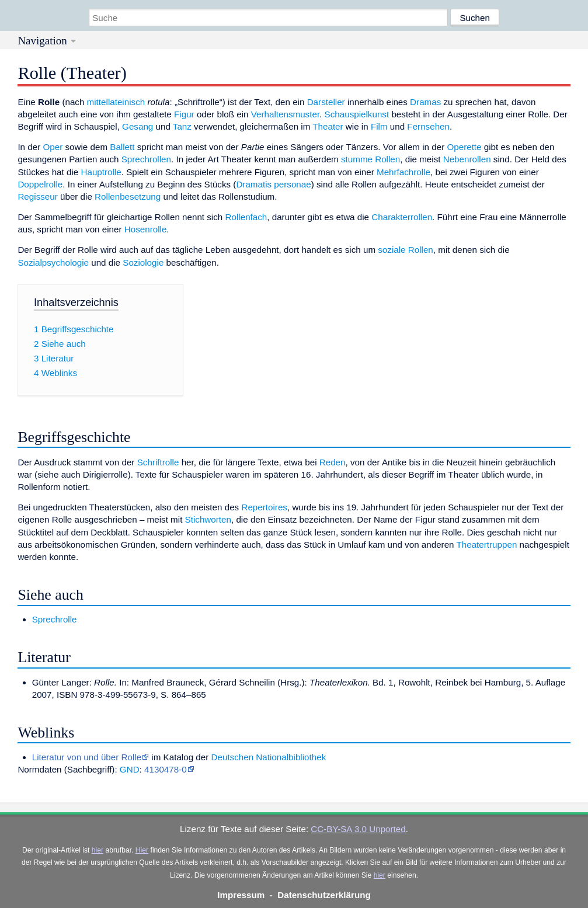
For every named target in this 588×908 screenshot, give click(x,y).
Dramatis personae (273, 184)
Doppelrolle (40, 184)
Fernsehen (428, 126)
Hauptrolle (101, 172)
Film (379, 126)
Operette (464, 147)
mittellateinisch (116, 102)
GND (130, 769)
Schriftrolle (158, 462)
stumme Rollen (370, 159)
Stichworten (208, 519)
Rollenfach (246, 217)
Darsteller (326, 102)
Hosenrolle (146, 229)
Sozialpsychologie (53, 262)
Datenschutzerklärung (324, 895)
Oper (53, 147)
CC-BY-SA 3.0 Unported (358, 829)
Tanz (182, 126)
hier (98, 850)
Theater (328, 126)
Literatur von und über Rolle (87, 757)
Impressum (241, 895)
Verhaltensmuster (285, 114)
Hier (142, 850)
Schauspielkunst (357, 114)
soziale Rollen (406, 250)
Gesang (138, 126)
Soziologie (143, 262)
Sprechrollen (146, 159)
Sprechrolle (55, 619)
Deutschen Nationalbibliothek (269, 757)
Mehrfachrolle (403, 172)
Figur (184, 114)
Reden (333, 462)
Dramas (425, 102)
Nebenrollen (467, 159)
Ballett (122, 147)
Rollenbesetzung (128, 196)
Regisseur (37, 196)
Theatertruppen (487, 545)
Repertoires (264, 507)
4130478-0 (166, 769)
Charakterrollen (402, 217)
